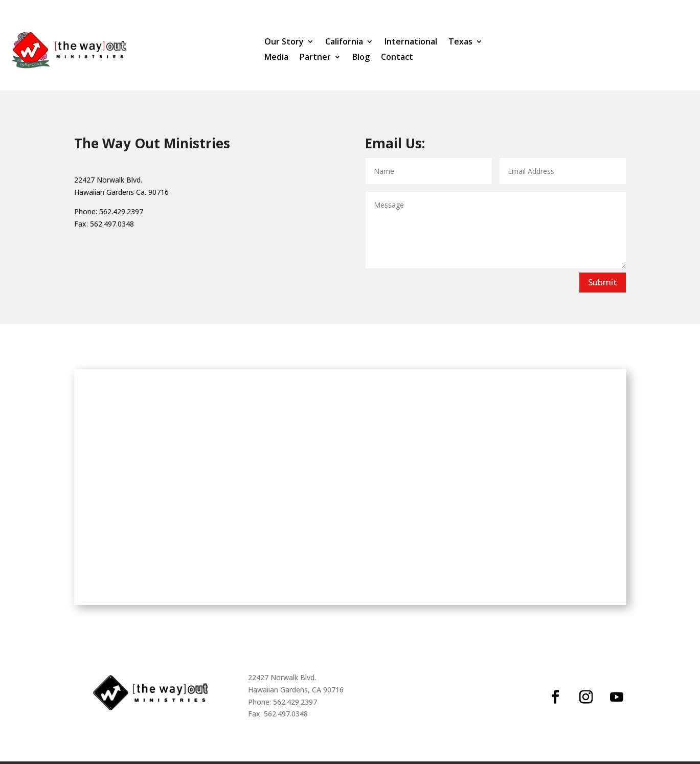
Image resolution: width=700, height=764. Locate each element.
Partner (315, 58)
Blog (361, 58)
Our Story (284, 42)
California (344, 42)
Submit (603, 285)
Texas (460, 42)
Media (276, 58)
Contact (397, 58)
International (411, 42)
